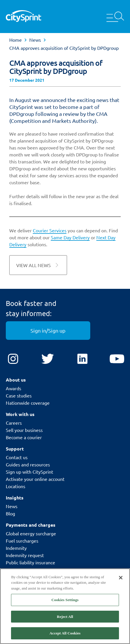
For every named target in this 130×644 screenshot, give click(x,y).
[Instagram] (13, 359)
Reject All (65, 617)
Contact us (17, 457)
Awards (13, 388)
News (12, 506)
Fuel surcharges (22, 541)
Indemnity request (25, 555)
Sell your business (24, 430)
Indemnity (16, 548)
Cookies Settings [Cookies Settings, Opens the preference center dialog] (65, 600)
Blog (10, 513)
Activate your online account (35, 479)
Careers (14, 423)
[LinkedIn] (82, 359)
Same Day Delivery (70, 237)
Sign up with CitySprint (29, 472)
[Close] (121, 578)
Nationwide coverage (28, 403)
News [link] (35, 40)
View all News (38, 265)
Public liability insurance (30, 562)
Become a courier (24, 437)
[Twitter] (48, 359)
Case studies (19, 395)
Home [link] (16, 40)
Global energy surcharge (31, 533)
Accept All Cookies (65, 633)
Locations (16, 486)
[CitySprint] (24, 17)
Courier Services (50, 230)
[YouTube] (117, 359)
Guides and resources (28, 464)
